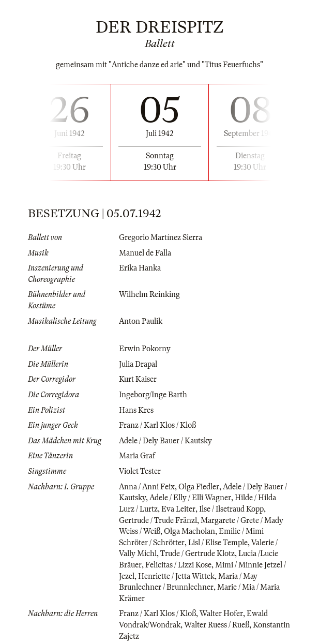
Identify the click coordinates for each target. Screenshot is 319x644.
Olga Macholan (189, 531)
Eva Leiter (178, 509)
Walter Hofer (221, 613)
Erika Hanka (140, 268)
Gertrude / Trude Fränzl (158, 520)
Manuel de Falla (145, 253)
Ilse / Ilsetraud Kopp (231, 509)
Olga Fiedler (199, 487)
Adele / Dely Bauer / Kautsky (165, 441)
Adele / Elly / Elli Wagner (190, 498)
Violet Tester (140, 471)
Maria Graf (137, 456)
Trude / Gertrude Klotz (198, 553)
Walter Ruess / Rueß (217, 625)
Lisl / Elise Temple (218, 543)
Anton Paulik (141, 321)
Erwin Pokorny (145, 349)
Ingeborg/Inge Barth (153, 395)
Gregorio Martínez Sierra (161, 237)
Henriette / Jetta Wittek (176, 576)
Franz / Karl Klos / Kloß (157, 425)
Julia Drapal (138, 364)
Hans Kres (136, 410)
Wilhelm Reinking (149, 294)
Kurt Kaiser (138, 379)
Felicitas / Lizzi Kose (178, 565)
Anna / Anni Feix (147, 487)
